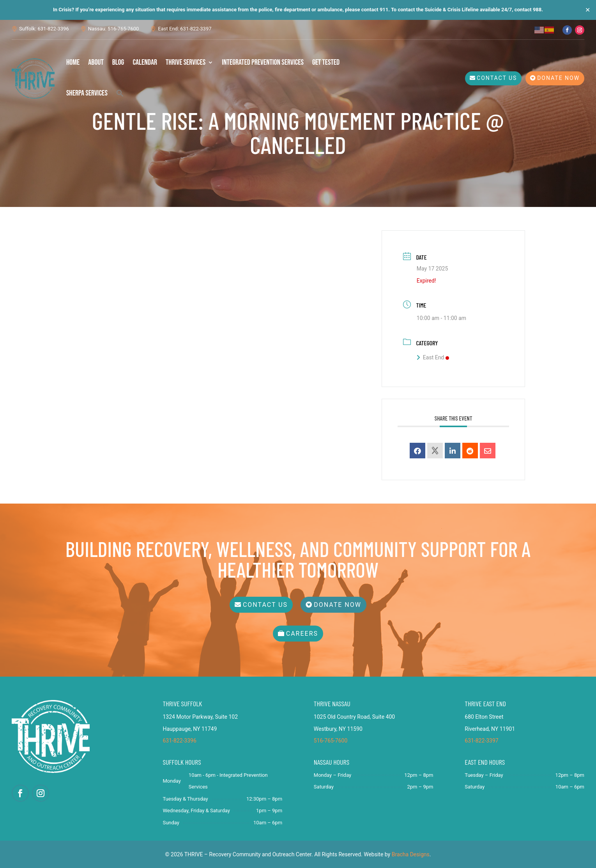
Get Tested (326, 62)
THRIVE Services (186, 62)
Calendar (145, 62)
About (96, 62)
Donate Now (558, 78)
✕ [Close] (588, 10)
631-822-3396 (179, 741)
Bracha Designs (411, 854)
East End (433, 357)
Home (73, 62)
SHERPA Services (87, 93)
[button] (120, 93)
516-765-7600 (331, 741)
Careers (302, 634)
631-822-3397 (481, 741)
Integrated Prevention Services (263, 62)
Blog (118, 62)
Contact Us (497, 78)
